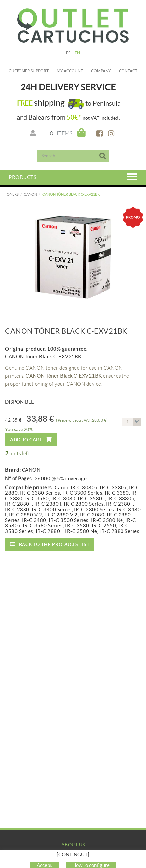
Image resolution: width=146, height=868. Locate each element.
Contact (128, 71)
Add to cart (31, 439)
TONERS (12, 194)
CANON (30, 194)
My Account (73, 863)
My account (70, 71)
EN (78, 53)
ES (68, 53)
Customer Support (29, 71)
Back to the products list (50, 544)
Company (101, 71)
